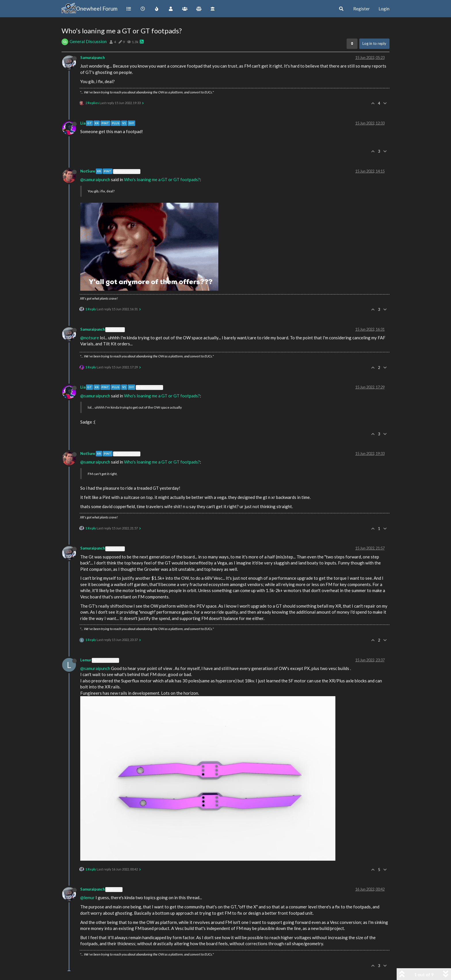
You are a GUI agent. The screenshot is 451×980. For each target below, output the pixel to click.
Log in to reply (374, 43)
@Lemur (114, 889)
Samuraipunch (92, 58)
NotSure (88, 171)
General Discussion (88, 41)
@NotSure (115, 330)
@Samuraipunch (127, 171)
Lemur (86, 660)
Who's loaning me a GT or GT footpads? (162, 179)
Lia (83, 123)
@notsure (90, 338)
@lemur (87, 897)
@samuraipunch (95, 179)
